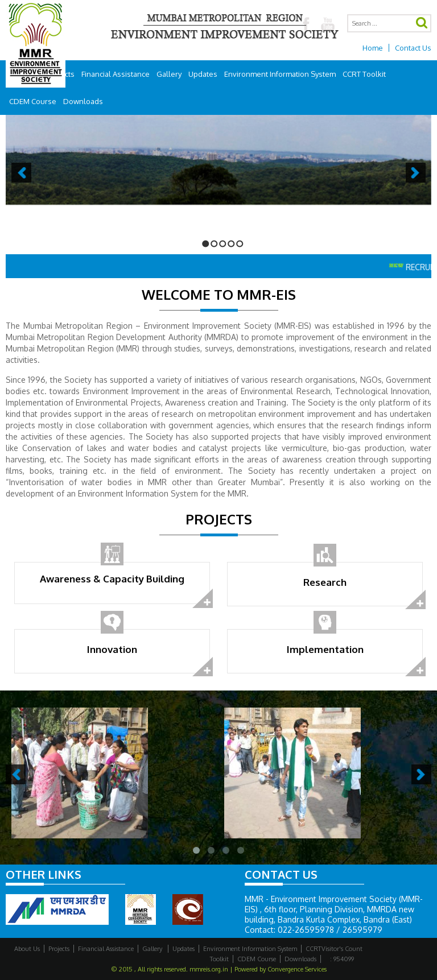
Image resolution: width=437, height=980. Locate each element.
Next (416, 173)
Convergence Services (297, 969)
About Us (27, 949)
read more (203, 599)
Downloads (83, 101)
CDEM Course (33, 101)
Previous (21, 173)
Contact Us (413, 48)
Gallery (169, 74)
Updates (203, 74)
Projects (59, 949)
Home (373, 48)
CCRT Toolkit (364, 74)
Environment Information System (280, 74)
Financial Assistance (116, 74)
